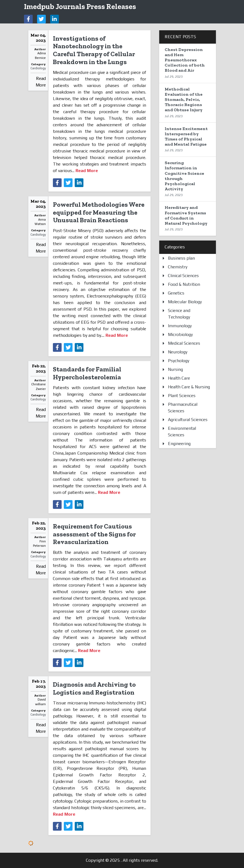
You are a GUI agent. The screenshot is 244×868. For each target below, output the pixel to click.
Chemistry (178, 267)
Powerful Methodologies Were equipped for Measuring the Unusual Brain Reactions (99, 212)
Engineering (179, 444)
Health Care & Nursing (189, 387)
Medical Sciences (184, 343)
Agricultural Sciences (188, 420)
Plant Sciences (182, 396)
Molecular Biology (185, 302)
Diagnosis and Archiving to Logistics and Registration (94, 688)
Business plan (181, 258)
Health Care (179, 378)
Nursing (175, 369)
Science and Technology (179, 314)
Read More (41, 82)
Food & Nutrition (184, 284)
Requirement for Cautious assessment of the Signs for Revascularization (94, 534)
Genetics (176, 293)
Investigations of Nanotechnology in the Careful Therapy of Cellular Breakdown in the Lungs (94, 50)
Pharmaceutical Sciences (183, 408)
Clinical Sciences (183, 276)
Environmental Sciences (182, 432)
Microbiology (180, 334)
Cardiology (38, 68)
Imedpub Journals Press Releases (80, 6)
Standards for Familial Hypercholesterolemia (87, 373)
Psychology (179, 361)
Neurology (178, 352)
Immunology (180, 326)
